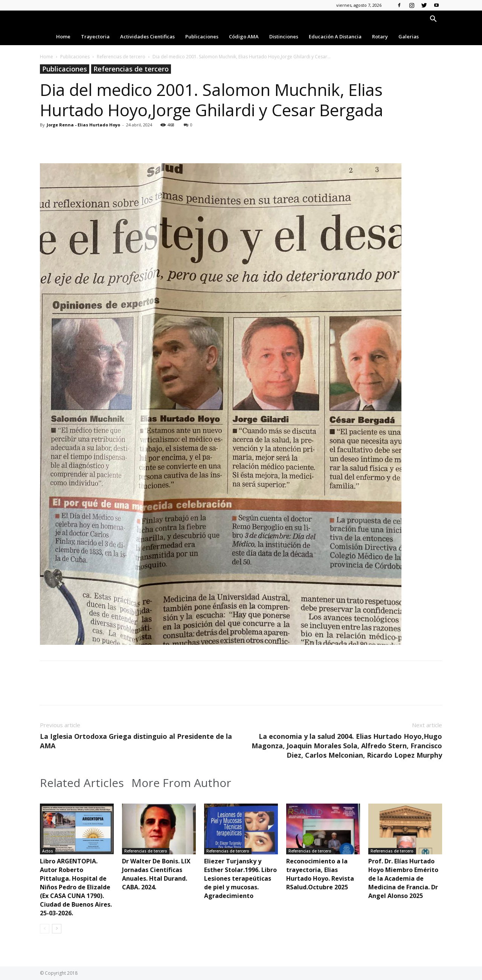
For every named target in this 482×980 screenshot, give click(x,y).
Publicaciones (202, 36)
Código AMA (244, 36)
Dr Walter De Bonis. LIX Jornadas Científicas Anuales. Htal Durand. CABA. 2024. (156, 874)
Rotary (380, 36)
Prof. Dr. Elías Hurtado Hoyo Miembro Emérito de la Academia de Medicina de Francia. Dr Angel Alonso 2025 (403, 878)
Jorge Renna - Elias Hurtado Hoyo (83, 125)
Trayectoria (95, 36)
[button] (433, 20)
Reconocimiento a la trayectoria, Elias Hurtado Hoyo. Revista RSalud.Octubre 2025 (320, 874)
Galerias (409, 36)
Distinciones (284, 36)
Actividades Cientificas (147, 36)
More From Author (181, 783)
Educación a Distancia (335, 36)
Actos (48, 851)
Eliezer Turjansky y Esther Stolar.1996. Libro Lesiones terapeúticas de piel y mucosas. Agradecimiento (240, 878)
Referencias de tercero (121, 57)
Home (63, 36)
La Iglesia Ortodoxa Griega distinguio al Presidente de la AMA (136, 741)
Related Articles (82, 783)
